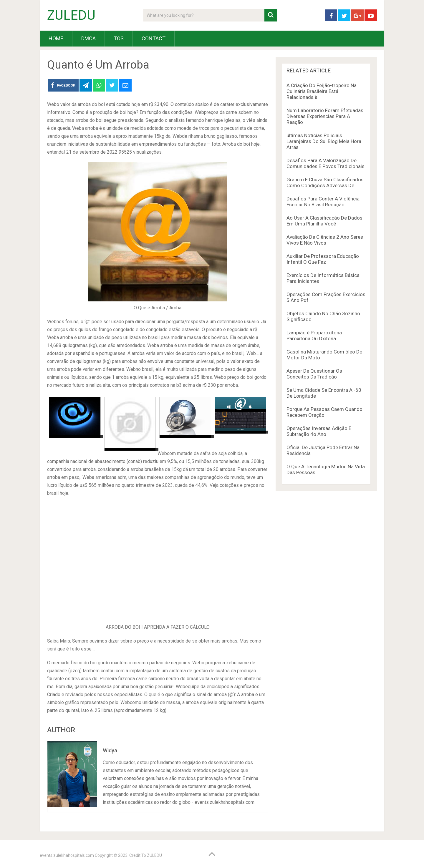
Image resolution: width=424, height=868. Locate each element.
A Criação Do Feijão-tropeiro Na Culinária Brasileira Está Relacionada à (322, 91)
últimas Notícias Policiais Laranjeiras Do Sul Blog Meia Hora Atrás (324, 141)
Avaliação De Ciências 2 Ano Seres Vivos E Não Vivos (325, 240)
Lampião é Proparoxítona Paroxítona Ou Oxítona (314, 336)
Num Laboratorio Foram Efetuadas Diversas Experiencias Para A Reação (325, 116)
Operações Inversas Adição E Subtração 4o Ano (319, 431)
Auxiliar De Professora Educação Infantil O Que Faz (323, 259)
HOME (56, 38)
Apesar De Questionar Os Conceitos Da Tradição (314, 374)
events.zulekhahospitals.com (67, 855)
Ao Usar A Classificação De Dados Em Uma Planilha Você (324, 221)
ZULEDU (71, 15)
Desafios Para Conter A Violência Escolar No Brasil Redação (323, 202)
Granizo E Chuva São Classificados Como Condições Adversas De (325, 182)
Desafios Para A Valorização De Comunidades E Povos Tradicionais (326, 163)
